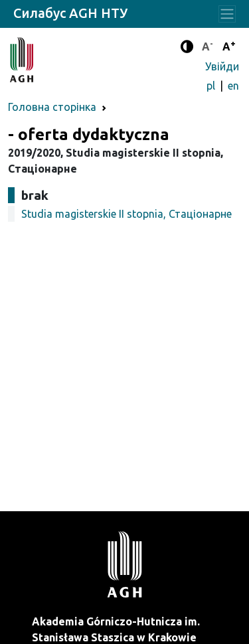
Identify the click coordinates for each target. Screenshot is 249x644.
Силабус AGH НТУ (70, 13)
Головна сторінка (52, 107)
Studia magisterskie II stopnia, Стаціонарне (126, 214)
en (233, 86)
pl (212, 86)
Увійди (222, 66)
